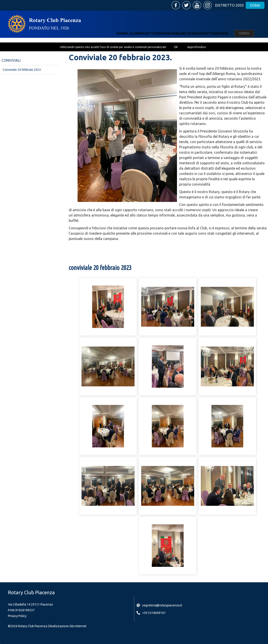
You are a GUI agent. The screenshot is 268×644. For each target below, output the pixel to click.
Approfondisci (197, 47)
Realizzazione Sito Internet (68, 626)
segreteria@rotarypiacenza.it (162, 605)
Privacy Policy (17, 616)
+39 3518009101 (154, 613)
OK (176, 47)
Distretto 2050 (229, 5)
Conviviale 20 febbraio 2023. (22, 70)
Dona (255, 5)
